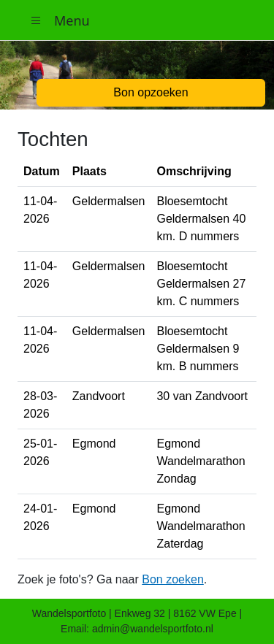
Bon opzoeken (151, 92)
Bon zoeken (173, 579)
